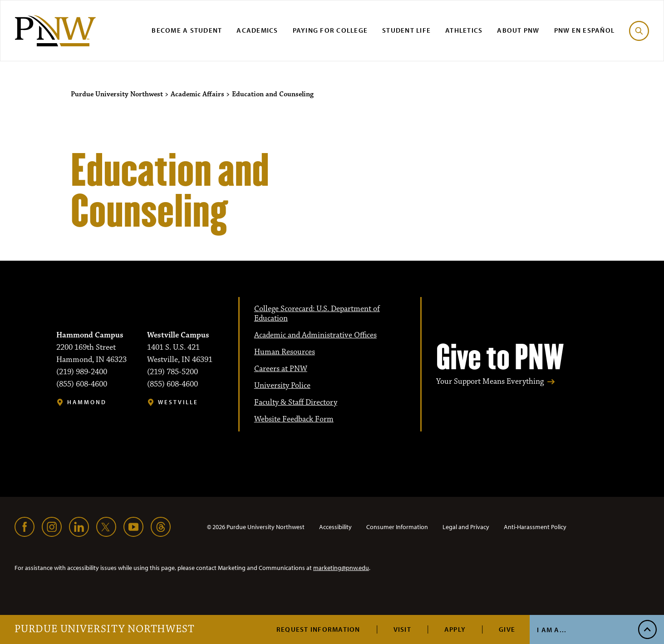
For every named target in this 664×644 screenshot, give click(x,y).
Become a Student (187, 30)
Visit (402, 629)
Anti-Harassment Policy (535, 527)
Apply (455, 629)
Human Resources (285, 352)
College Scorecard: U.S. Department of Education (317, 314)
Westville (178, 402)
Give (507, 629)
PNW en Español (585, 30)
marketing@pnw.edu (341, 568)
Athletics (464, 30)
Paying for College (330, 30)
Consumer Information (397, 527)
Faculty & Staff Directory (296, 402)
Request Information (318, 629)
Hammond (87, 402)
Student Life (406, 30)
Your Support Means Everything (490, 382)
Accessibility (335, 527)
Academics (257, 30)
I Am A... (552, 630)
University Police (282, 386)
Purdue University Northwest (105, 629)
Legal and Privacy (466, 527)
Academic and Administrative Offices (315, 335)
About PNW (518, 30)
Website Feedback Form (294, 419)
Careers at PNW (281, 369)
